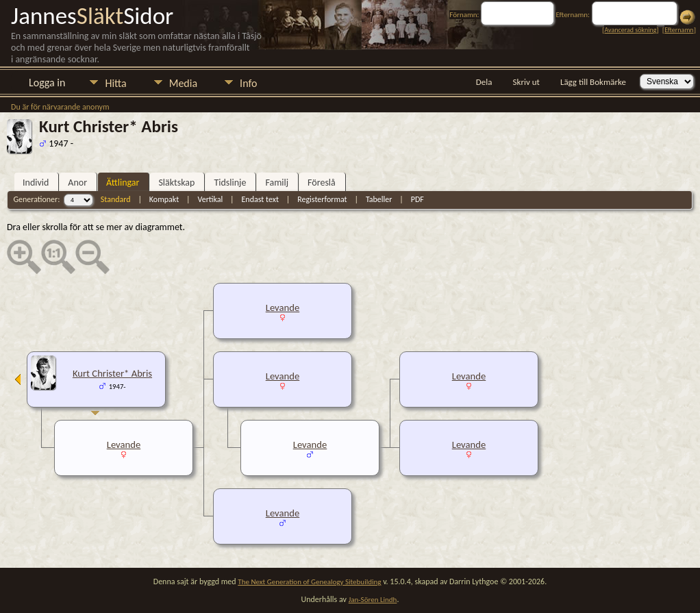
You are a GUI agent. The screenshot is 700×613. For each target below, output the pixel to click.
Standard (116, 199)
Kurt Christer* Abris (112, 373)
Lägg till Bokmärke (593, 82)
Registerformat (322, 199)
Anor (77, 183)
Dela (484, 82)
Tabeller (379, 199)
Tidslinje (230, 183)
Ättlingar (123, 183)
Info (248, 83)
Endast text (260, 199)
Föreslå (322, 183)
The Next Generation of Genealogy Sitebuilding (309, 582)
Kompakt (164, 199)
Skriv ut (526, 82)
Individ (36, 183)
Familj (277, 183)
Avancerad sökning (630, 30)
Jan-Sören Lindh (373, 600)
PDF (417, 199)
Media (183, 83)
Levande (283, 308)
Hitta (115, 83)
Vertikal (210, 199)
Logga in (47, 83)
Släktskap (176, 183)
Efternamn (679, 30)
